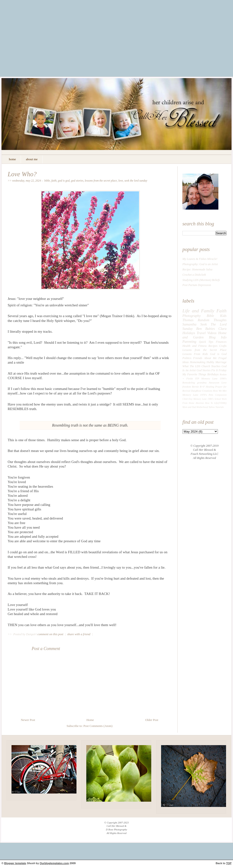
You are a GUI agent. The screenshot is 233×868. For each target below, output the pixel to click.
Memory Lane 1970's (195, 395)
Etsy (190, 399)
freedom (187, 387)
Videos (212, 333)
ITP (197, 378)
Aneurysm (214, 383)
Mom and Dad (189, 407)
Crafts (223, 346)
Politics (187, 358)
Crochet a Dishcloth (194, 275)
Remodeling (189, 383)
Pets (211, 395)
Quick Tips (206, 342)
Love (121, 181)
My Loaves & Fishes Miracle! (200, 259)
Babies (210, 329)
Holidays (189, 333)
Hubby (210, 362)
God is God (64, 181)
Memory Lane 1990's (214, 378)
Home (90, 720)
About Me (210, 358)
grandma (202, 383)
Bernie (195, 387)
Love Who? (22, 174)
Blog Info (218, 337)
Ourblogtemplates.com (54, 863)
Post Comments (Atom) (98, 726)
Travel (201, 333)
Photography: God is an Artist (200, 264)
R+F (202, 387)
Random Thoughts (212, 320)
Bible (47, 181)
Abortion (200, 403)
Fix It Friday (219, 370)
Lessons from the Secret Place (101, 181)
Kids (223, 316)
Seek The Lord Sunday (136, 181)
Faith (54, 181)
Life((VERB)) (220, 403)
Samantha (189, 324)
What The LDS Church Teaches (201, 366)
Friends (198, 358)
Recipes (213, 346)
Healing (210, 387)
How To (209, 403)
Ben (199, 329)
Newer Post (28, 720)
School (218, 399)
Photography (192, 316)
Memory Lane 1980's (204, 399)
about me (32, 159)
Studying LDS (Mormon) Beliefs (201, 280)
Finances (221, 342)
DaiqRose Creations (202, 391)
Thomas (188, 320)
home (12, 159)
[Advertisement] (117, 42)
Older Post (152, 720)
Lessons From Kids (195, 354)
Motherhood (202, 407)
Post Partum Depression (197, 285)
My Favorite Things (194, 374)
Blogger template (15, 863)
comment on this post (51, 634)
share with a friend (79, 634)
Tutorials (219, 407)
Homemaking (198, 362)
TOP (229, 863)
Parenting (189, 342)
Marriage (221, 362)
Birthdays (213, 374)
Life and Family (198, 311)
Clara (222, 329)
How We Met (220, 391)
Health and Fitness (195, 346)
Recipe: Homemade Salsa (197, 269)
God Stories (77, 181)
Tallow (212, 407)
